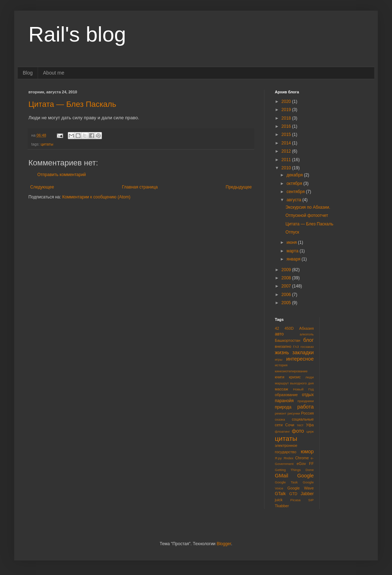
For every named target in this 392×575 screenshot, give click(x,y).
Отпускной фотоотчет (307, 215)
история (281, 365)
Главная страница (140, 187)
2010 (287, 168)
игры (279, 359)
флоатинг (282, 431)
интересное (300, 359)
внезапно (283, 346)
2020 (287, 102)
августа (295, 200)
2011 (287, 160)
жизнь (282, 352)
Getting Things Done (294, 470)
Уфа (310, 425)
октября (295, 184)
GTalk (280, 494)
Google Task (286, 482)
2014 (287, 143)
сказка (280, 419)
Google (305, 476)
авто (279, 334)
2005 (287, 303)
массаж (281, 389)
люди (310, 377)
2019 (287, 110)
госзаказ (307, 347)
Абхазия (306, 328)
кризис (295, 377)
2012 (287, 151)
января (294, 259)
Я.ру (278, 458)
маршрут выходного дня (294, 383)
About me (54, 73)
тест (300, 425)
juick (279, 500)
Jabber (307, 494)
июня (292, 242)
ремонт (281, 413)
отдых (308, 395)
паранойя (284, 401)
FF (311, 464)
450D (289, 328)
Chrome (302, 458)
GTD (293, 494)
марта (293, 251)
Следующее (42, 187)
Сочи (290, 425)
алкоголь (307, 334)
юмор (307, 451)
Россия (307, 413)
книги (280, 377)
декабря (295, 175)
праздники (306, 401)
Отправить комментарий (62, 175)
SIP (311, 500)
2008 (287, 278)
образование (286, 395)
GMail (282, 476)
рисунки (294, 413)
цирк (310, 431)
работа (305, 407)
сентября (296, 192)
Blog (28, 73)
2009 (287, 270)
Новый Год (303, 389)
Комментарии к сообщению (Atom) (96, 197)
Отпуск (292, 232)
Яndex (289, 458)
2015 (287, 135)
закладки (303, 352)
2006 (287, 295)
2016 (287, 126)
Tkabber (282, 506)
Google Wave (300, 488)
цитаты (47, 144)
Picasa (296, 500)
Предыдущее (239, 187)
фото (298, 431)
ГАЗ (296, 347)
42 (277, 328)
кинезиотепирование (291, 371)
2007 (287, 286)
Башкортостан (287, 340)
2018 (287, 118)
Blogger (224, 544)
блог (308, 340)
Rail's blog (77, 34)
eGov (301, 464)
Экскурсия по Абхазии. (308, 207)
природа (283, 407)
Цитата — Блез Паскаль (72, 104)
